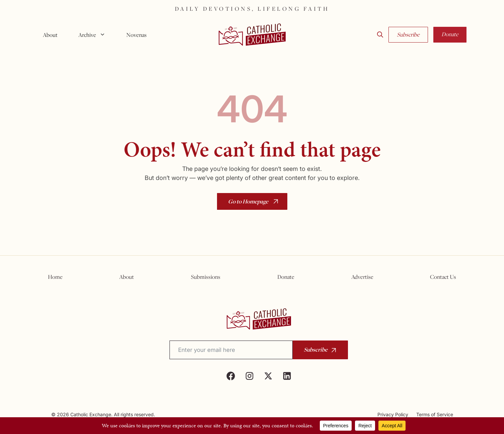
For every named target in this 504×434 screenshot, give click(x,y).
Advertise (362, 277)
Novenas (136, 35)
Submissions (206, 277)
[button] (380, 35)
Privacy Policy (393, 414)
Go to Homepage (248, 201)
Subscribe (408, 35)
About (50, 35)
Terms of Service (435, 414)
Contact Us (443, 277)
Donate (450, 34)
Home (55, 277)
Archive (94, 35)
